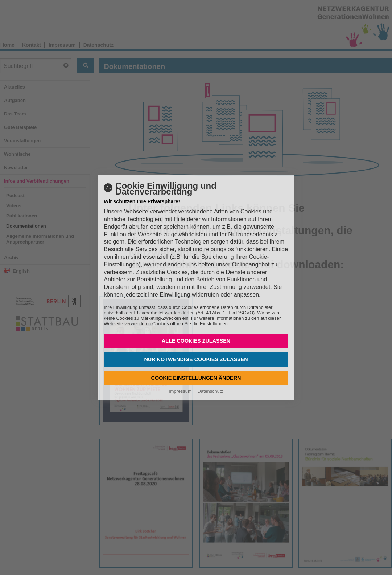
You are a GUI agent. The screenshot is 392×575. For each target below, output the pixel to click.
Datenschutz (211, 391)
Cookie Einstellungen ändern (196, 378)
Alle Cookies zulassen (196, 341)
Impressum (180, 391)
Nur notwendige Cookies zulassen (196, 359)
